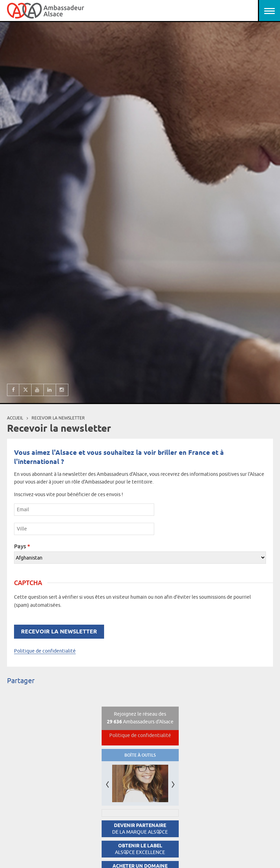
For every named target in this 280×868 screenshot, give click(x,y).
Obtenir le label (140, 849)
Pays (22, 546)
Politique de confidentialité (45, 651)
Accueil (15, 418)
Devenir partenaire (140, 829)
